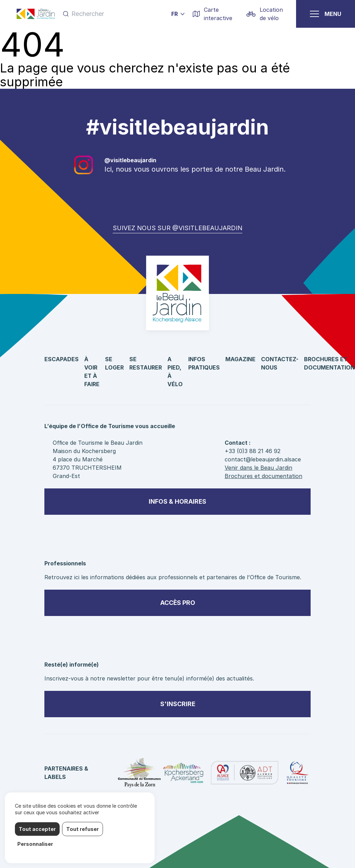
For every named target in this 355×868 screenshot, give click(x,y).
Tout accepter (37, 829)
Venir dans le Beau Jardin (258, 468)
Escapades (62, 359)
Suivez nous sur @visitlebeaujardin (177, 228)
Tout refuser (83, 829)
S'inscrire (178, 704)
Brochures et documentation (263, 476)
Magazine (240, 359)
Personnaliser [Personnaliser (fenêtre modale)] (35, 844)
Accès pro (178, 603)
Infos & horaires (177, 501)
